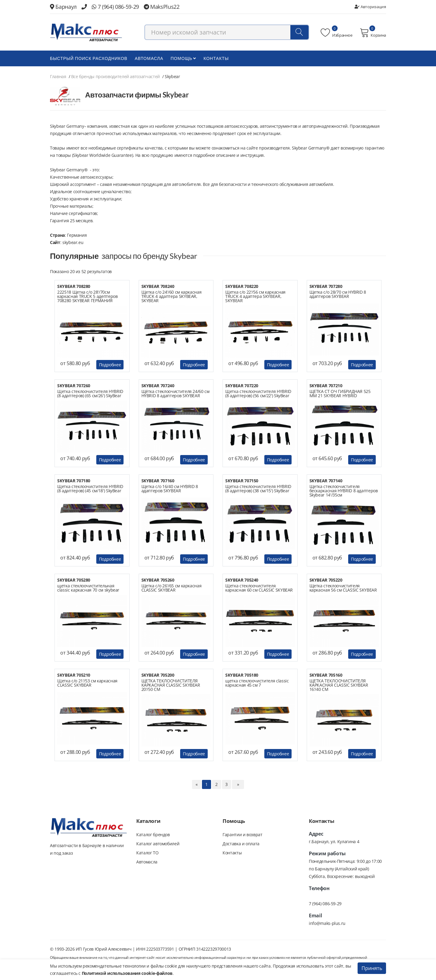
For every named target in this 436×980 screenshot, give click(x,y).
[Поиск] (299, 32)
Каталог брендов (153, 835)
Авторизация (370, 7)
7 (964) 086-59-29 (115, 7)
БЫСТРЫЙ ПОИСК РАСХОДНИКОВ (89, 58)
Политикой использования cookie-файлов (127, 973)
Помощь (183, 58)
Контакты (216, 58)
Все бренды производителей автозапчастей (116, 76)
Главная (58, 76)
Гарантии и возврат (243, 835)
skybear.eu (73, 242)
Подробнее (110, 365)
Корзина (373, 33)
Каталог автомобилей (158, 844)
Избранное (337, 33)
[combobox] (227, 32)
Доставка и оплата (241, 844)
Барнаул (63, 7)
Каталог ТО (147, 853)
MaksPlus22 (162, 7)
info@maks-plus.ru (327, 923)
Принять (372, 968)
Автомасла (149, 58)
